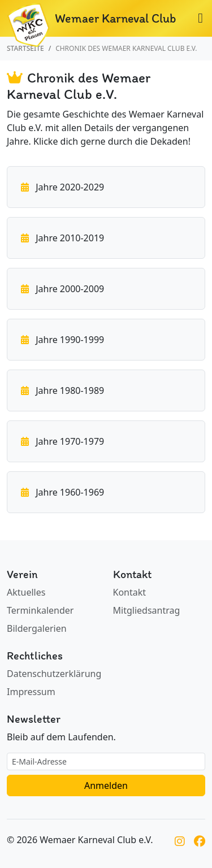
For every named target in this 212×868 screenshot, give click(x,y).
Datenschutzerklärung (54, 674)
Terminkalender (40, 610)
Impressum (31, 692)
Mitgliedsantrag (147, 610)
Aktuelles (26, 592)
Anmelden (106, 785)
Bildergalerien (37, 628)
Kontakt (130, 592)
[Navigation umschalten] (200, 19)
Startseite (25, 48)
